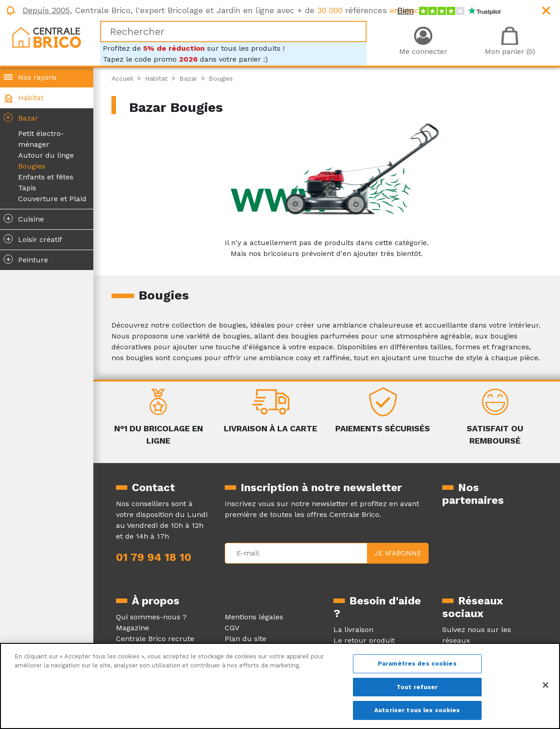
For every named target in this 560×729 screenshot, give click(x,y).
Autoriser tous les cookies (417, 710)
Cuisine (24, 218)
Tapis (27, 188)
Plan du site (246, 639)
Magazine (133, 628)
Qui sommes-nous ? (151, 617)
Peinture (26, 259)
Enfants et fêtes (46, 177)
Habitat (31, 98)
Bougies (32, 166)
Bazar (20, 117)
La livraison (353, 630)
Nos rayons (37, 77)
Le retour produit (364, 640)
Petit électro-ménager (41, 139)
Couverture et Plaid (52, 199)
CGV (232, 628)
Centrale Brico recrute (155, 639)
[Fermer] (546, 685)
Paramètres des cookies (417, 664)
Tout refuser (417, 687)
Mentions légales (254, 617)
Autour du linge (46, 155)
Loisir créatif (33, 239)
